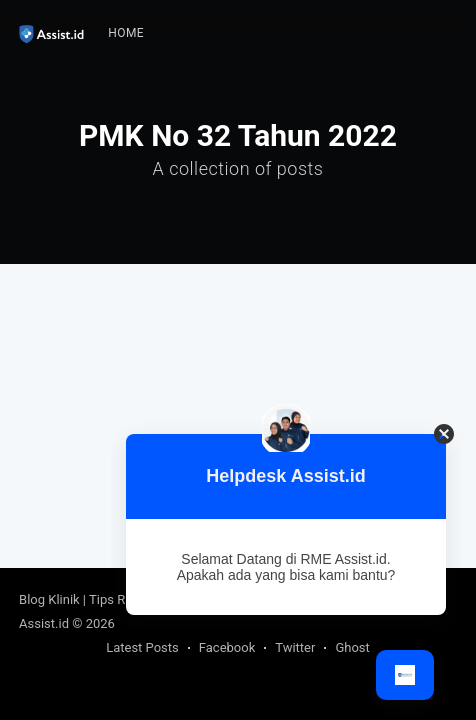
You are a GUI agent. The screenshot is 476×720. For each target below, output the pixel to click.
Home (126, 33)
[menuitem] (126, 33)
